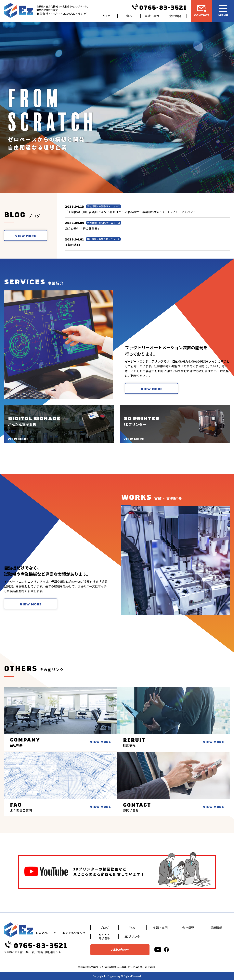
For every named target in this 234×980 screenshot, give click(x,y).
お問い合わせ (120, 950)
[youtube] (158, 950)
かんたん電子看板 (104, 937)
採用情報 (216, 928)
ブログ (106, 16)
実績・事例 (152, 16)
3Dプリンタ (132, 936)
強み (129, 16)
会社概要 (175, 16)
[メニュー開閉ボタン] (223, 11)
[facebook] (166, 950)
